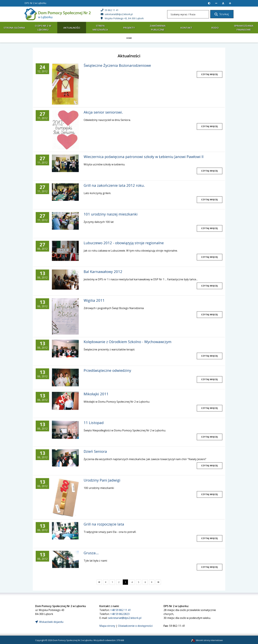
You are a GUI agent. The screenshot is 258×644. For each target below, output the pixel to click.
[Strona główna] (58, 14)
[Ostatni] (158, 582)
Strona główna (14, 28)
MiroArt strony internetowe (207, 640)
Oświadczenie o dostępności (135, 626)
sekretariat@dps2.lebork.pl (125, 618)
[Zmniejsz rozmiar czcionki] (216, 3)
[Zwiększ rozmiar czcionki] (230, 3)
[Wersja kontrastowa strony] (209, 3)
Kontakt (186, 28)
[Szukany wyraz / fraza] (188, 14)
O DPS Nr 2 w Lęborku (43, 28)
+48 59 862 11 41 (121, 610)
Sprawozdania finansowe (244, 28)
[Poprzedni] (106, 582)
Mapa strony (107, 626)
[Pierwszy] (99, 582)
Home (129, 38)
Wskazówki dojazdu (49, 622)
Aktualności (72, 28)
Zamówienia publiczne (158, 28)
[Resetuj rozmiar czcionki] (223, 3)
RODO (215, 28)
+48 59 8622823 (120, 614)
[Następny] (152, 582)
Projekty (129, 28)
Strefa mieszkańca (100, 28)
